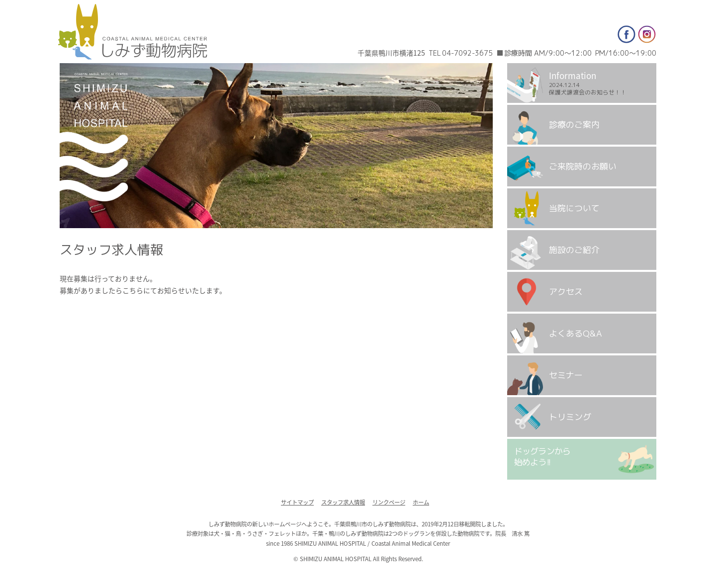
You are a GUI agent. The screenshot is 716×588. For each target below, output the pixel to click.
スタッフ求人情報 (343, 502)
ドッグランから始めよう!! (542, 457)
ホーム (421, 502)
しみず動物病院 (133, 32)
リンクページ (389, 502)
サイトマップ (297, 502)
